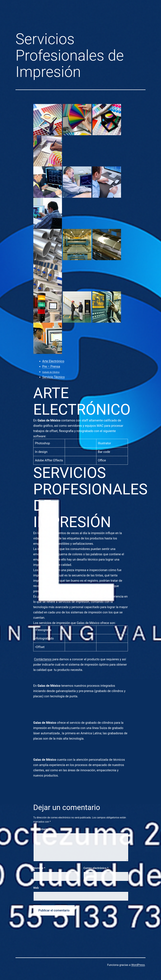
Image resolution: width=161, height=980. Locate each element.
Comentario (42, 829)
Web (36, 888)
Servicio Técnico (54, 377)
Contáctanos (43, 659)
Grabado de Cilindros (51, 372)
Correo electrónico (96, 868)
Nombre (39, 868)
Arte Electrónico (53, 361)
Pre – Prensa (51, 366)
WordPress (138, 965)
